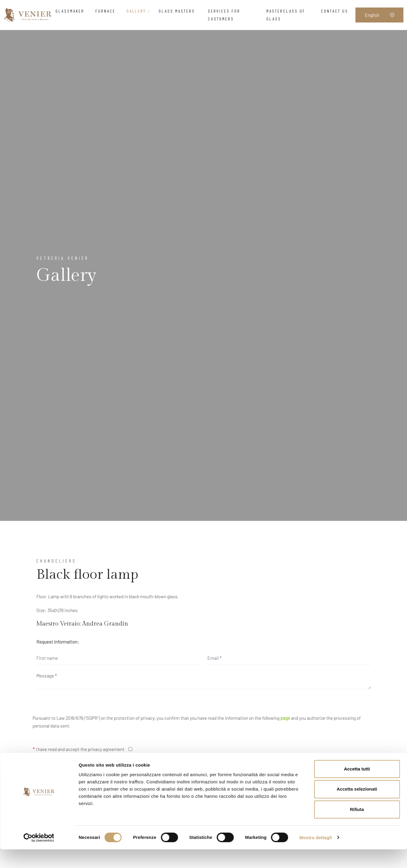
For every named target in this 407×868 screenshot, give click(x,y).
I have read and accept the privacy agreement (79, 749)
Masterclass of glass (286, 15)
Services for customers (224, 15)
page (285, 718)
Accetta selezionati (357, 808)
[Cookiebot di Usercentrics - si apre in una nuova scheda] (39, 856)
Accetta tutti (357, 787)
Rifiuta (357, 828)
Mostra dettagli (316, 856)
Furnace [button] (107, 11)
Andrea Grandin (105, 624)
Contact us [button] (336, 11)
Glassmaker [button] (72, 11)
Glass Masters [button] (179, 11)
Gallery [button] (139, 11)
